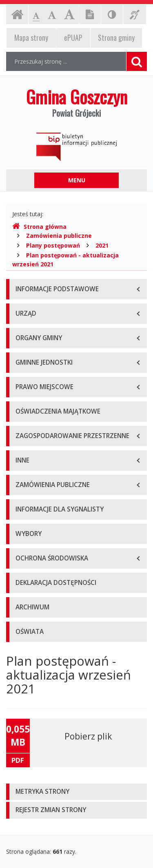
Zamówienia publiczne (59, 236)
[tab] (76, 792)
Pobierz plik (88, 736)
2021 (102, 245)
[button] (76, 792)
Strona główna (39, 227)
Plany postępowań (53, 245)
